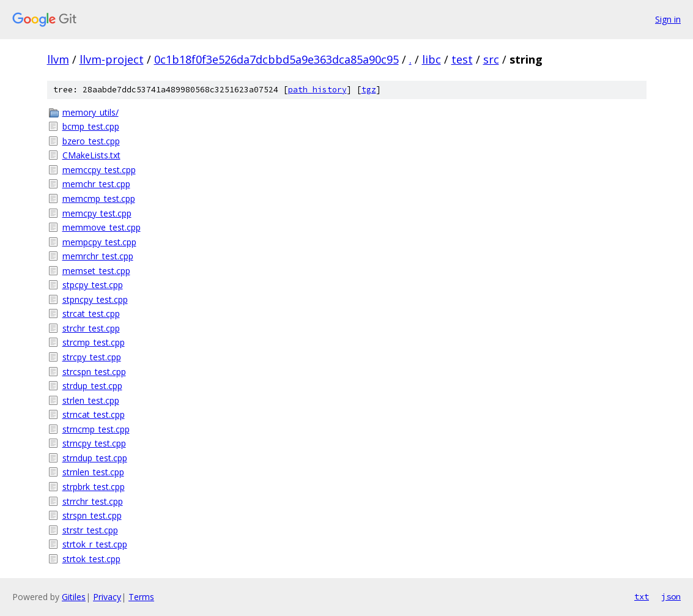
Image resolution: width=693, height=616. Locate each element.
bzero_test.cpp (91, 141)
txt (642, 596)
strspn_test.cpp (92, 515)
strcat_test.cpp (91, 314)
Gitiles (74, 597)
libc (432, 59)
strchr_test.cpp (91, 328)
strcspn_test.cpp (94, 372)
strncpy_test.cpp (94, 443)
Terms (141, 597)
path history (317, 90)
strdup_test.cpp (92, 386)
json (671, 596)
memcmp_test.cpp (99, 199)
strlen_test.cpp (91, 400)
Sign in (668, 19)
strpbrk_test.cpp (94, 487)
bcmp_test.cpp (91, 126)
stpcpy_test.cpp (93, 285)
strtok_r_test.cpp (95, 544)
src (491, 59)
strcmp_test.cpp (94, 342)
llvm (58, 59)
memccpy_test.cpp (99, 170)
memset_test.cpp (96, 271)
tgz (369, 90)
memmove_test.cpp (102, 227)
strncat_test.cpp (94, 414)
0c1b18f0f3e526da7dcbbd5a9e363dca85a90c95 (276, 59)
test (462, 59)
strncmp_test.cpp (96, 429)
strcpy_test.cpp (92, 357)
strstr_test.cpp (90, 530)
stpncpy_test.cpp (95, 299)
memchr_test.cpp (96, 184)
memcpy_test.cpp (97, 213)
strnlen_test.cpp (93, 472)
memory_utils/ (91, 112)
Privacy (107, 597)
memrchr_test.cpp (98, 256)
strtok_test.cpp (91, 559)
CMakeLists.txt (91, 155)
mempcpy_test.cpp (99, 242)
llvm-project (112, 59)
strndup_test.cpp (95, 458)
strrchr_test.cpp (93, 501)
